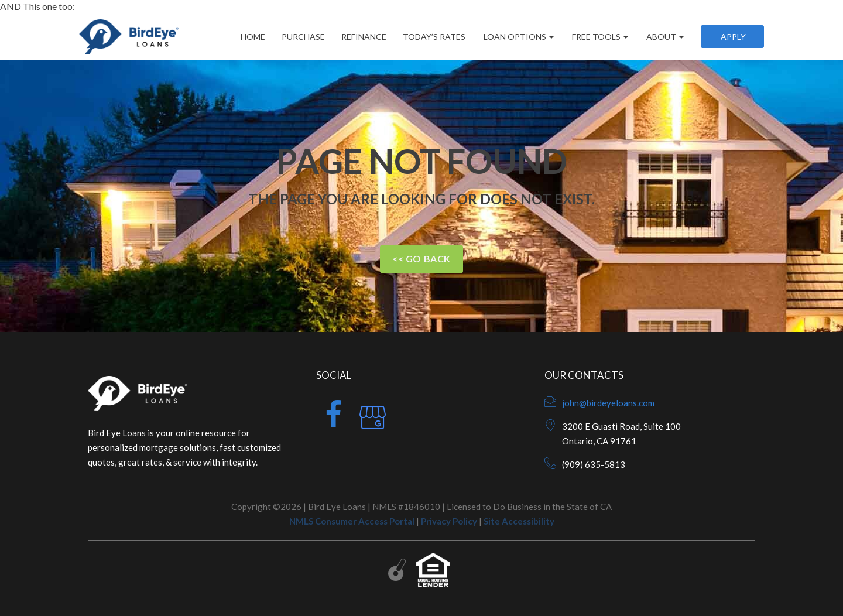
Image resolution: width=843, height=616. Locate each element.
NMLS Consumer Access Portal (352, 521)
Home (253, 37)
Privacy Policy (449, 521)
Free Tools (599, 37)
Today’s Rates (434, 37)
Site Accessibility (519, 521)
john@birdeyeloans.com (608, 403)
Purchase (303, 37)
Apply (732, 37)
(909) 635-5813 (594, 464)
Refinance (364, 37)
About (664, 37)
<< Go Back (421, 259)
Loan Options (518, 37)
